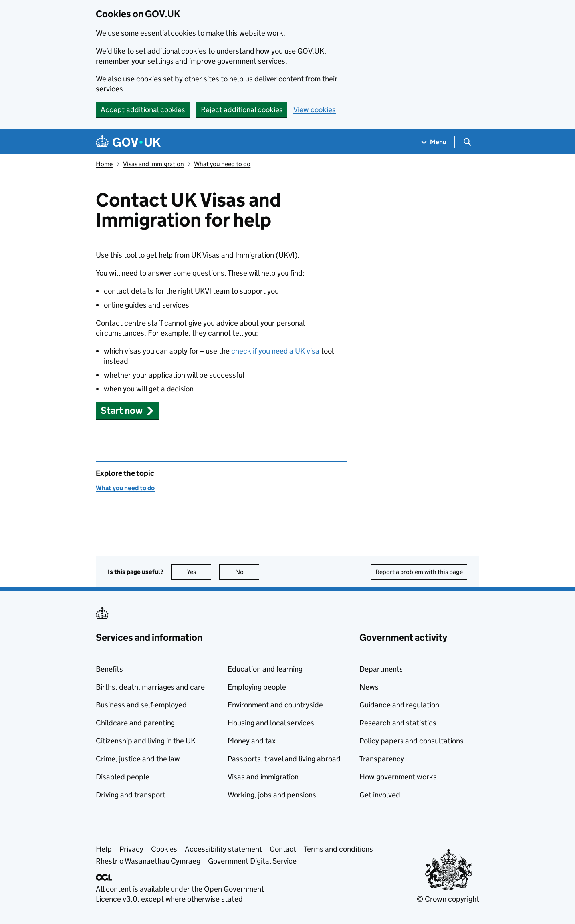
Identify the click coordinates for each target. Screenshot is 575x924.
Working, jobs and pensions (272, 795)
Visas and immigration (154, 164)
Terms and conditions (338, 849)
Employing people (257, 687)
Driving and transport (131, 795)
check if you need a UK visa (275, 351)
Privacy (131, 849)
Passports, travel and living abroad (284, 759)
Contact (283, 849)
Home (104, 164)
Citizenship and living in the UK (146, 741)
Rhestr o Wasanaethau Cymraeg (148, 861)
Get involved (380, 795)
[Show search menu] (467, 142)
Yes (199, 572)
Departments (381, 669)
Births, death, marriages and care (150, 687)
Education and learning (265, 669)
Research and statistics (398, 723)
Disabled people (123, 777)
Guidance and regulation (399, 705)
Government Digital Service (252, 861)
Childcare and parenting (135, 723)
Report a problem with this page (419, 572)
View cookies (315, 110)
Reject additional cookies (242, 110)
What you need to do (222, 164)
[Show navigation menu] (434, 142)
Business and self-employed (141, 705)
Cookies (164, 849)
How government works (398, 777)
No (247, 572)
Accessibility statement (223, 849)
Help (104, 849)
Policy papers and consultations (411, 741)
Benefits (109, 669)
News (369, 687)
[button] (127, 410)
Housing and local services (271, 723)
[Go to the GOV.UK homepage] (128, 142)
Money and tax (252, 741)
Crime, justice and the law (138, 759)
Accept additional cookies (143, 110)
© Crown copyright (448, 899)
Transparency (382, 759)
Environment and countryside (275, 705)
